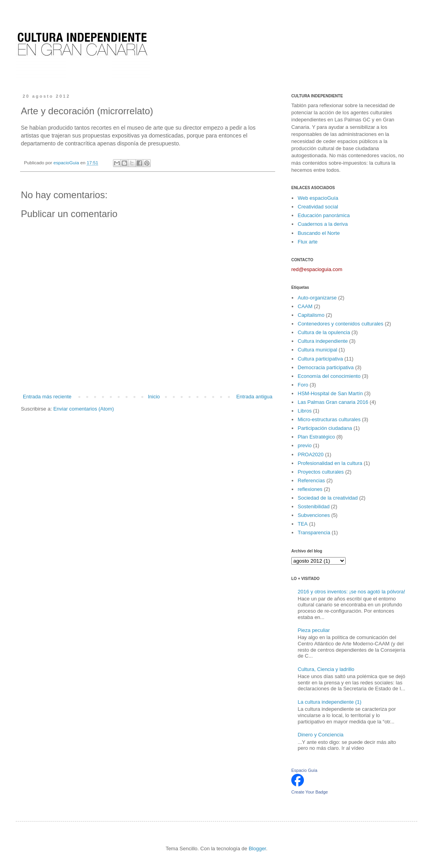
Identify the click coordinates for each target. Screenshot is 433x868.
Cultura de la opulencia (324, 332)
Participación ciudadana (325, 428)
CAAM (305, 306)
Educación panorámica (324, 215)
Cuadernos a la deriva (323, 224)
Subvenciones (314, 515)
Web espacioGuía (318, 198)
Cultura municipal (317, 350)
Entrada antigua (254, 397)
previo (304, 445)
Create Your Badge (310, 792)
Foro (303, 385)
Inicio (154, 397)
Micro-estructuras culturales (329, 419)
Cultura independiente (323, 341)
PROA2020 (311, 454)
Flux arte (308, 242)
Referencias (311, 480)
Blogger (257, 848)
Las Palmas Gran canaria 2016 (333, 402)
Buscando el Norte (319, 233)
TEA (303, 524)
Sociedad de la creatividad (328, 498)
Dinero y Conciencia (320, 735)
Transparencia (314, 533)
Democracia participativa (326, 367)
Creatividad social (318, 207)
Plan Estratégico (316, 437)
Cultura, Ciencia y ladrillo (326, 669)
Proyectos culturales (321, 472)
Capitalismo (311, 315)
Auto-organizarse (317, 298)
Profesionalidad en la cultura (330, 463)
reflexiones (310, 489)
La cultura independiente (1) (329, 702)
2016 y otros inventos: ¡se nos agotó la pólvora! (351, 592)
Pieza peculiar (314, 630)
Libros (304, 411)
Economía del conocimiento (329, 376)
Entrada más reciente (47, 397)
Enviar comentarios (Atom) (83, 409)
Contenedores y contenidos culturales (340, 324)
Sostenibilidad (314, 506)
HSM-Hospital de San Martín (330, 393)
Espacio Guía (304, 770)
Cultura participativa (320, 359)
